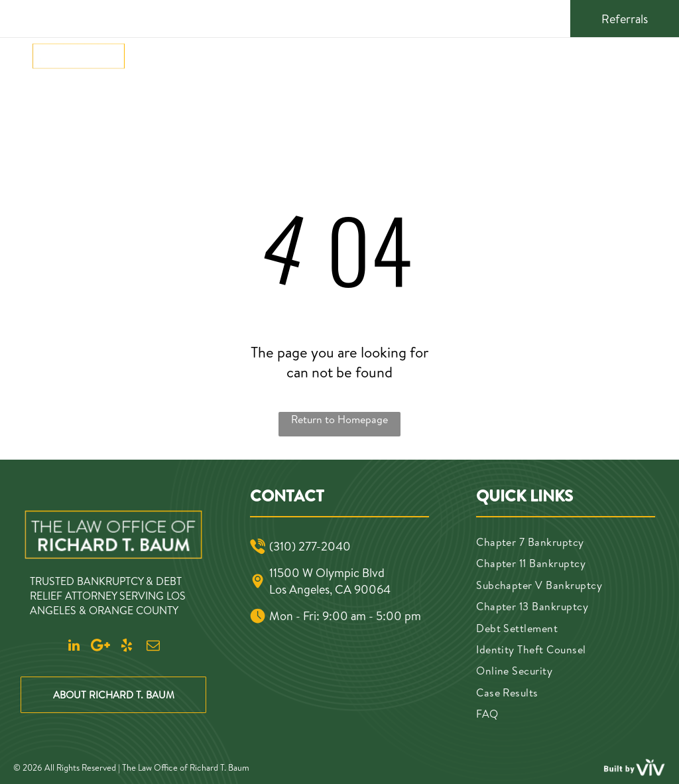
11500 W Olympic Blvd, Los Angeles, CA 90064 (344, 17)
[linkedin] (482, 17)
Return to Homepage (339, 419)
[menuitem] (157, 59)
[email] (550, 17)
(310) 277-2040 (89, 17)
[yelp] (527, 17)
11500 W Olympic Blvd (327, 573)
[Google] (505, 17)
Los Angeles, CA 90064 (330, 589)
